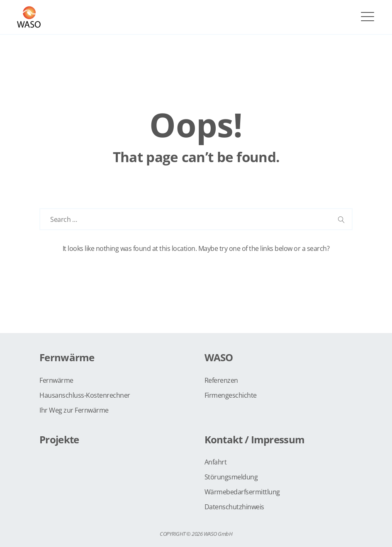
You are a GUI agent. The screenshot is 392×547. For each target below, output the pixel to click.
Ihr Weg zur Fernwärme (74, 410)
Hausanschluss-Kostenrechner (85, 395)
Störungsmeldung (231, 477)
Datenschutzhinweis (234, 507)
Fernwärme (56, 380)
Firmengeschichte (231, 395)
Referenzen (221, 380)
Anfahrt (216, 462)
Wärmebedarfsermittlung (242, 492)
